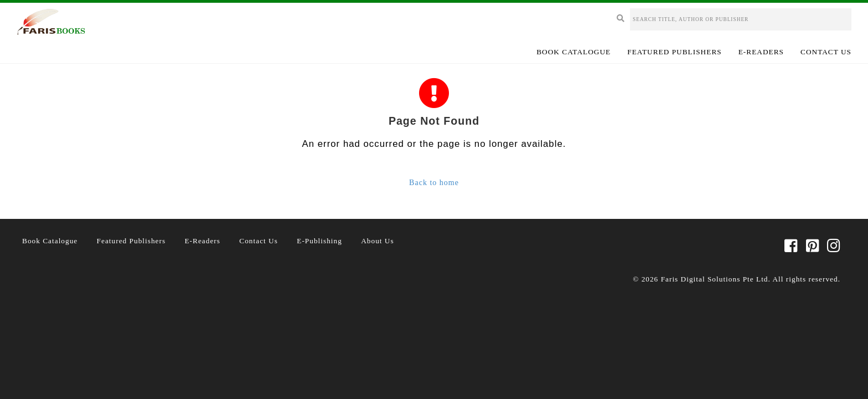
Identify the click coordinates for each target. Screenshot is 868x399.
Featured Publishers (674, 52)
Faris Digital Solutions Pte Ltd (715, 279)
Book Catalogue (573, 52)
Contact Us (826, 52)
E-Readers (761, 52)
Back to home (434, 183)
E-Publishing (319, 241)
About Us (377, 241)
